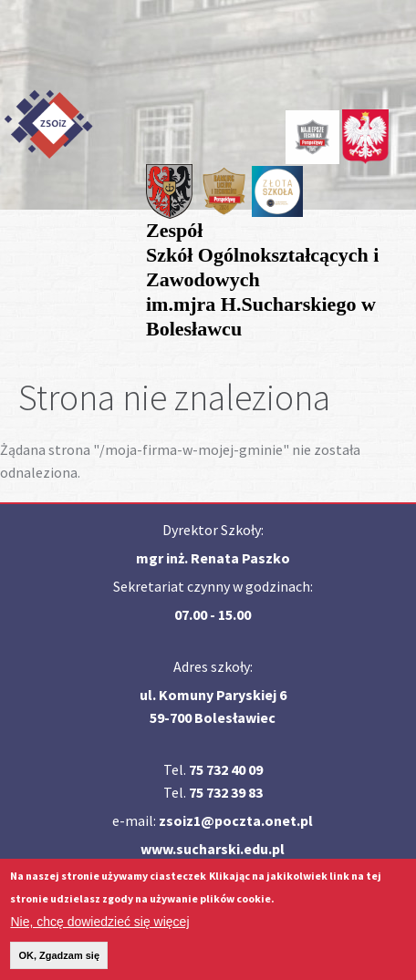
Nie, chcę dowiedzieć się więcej (99, 929)
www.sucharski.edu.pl (213, 849)
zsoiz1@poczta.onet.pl (236, 820)
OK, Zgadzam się (59, 963)
